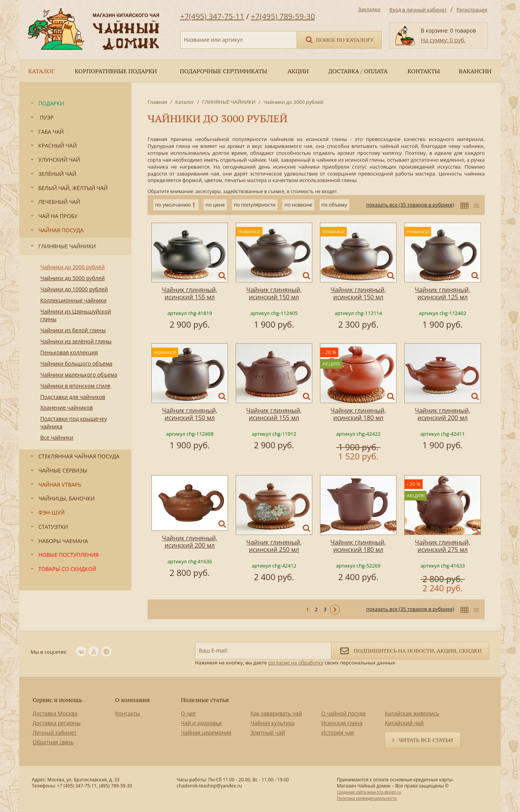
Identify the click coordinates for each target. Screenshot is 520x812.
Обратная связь (53, 742)
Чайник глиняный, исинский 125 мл (443, 293)
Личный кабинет (55, 732)
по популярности (255, 205)
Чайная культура (273, 723)
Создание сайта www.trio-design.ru (369, 792)
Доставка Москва (55, 713)
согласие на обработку (296, 663)
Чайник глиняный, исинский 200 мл (443, 414)
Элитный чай (268, 732)
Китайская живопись (412, 713)
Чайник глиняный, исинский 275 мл (443, 546)
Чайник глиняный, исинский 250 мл (274, 546)
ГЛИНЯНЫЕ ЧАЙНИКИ (229, 102)
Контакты (127, 713)
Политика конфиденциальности (367, 798)
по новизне (298, 205)
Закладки (369, 9)
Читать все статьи (426, 740)
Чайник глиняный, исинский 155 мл (190, 293)
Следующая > (335, 610)
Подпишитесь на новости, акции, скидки (410, 650)
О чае (188, 713)
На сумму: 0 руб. (443, 40)
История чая (337, 732)
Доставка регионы (57, 723)
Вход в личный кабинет (418, 10)
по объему (334, 205)
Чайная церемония (206, 732)
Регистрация (472, 10)
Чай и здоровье (201, 723)
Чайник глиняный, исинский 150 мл (274, 293)
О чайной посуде (343, 713)
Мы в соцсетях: (49, 652)
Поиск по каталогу (339, 39)
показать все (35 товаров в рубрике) (410, 205)
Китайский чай (404, 723)
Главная (157, 102)
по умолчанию (173, 205)
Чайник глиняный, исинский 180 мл (358, 414)
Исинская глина (342, 723)
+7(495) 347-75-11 (212, 16)
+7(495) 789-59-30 (283, 16)
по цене (215, 205)
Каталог (185, 102)
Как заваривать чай (276, 713)
